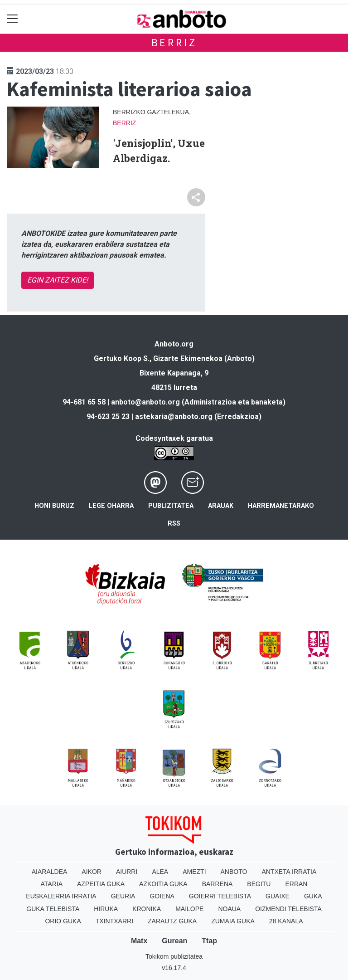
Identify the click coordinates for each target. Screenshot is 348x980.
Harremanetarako (281, 506)
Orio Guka (63, 921)
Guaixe (278, 896)
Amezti (194, 872)
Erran (296, 884)
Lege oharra (111, 506)
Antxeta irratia (289, 872)
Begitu (259, 884)
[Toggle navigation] (12, 19)
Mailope (189, 909)
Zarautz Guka (172, 921)
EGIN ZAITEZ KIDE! (58, 280)
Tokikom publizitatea (174, 956)
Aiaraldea (50, 872)
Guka (313, 896)
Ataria (52, 884)
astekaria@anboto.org (174, 417)
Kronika (147, 909)
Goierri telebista (220, 896)
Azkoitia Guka (163, 884)
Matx (139, 941)
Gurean (174, 941)
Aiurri (127, 872)
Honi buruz (54, 506)
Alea (160, 872)
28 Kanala (286, 921)
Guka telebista (53, 909)
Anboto (234, 872)
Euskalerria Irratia (61, 896)
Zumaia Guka (233, 921)
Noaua (229, 909)
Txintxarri (114, 921)
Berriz (174, 42)
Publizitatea (171, 506)
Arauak (221, 506)
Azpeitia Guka (101, 884)
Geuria (123, 896)
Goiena (162, 896)
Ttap (209, 941)
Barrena (217, 884)
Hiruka (106, 909)
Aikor (92, 872)
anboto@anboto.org (145, 402)
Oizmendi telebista (288, 909)
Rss (174, 524)
